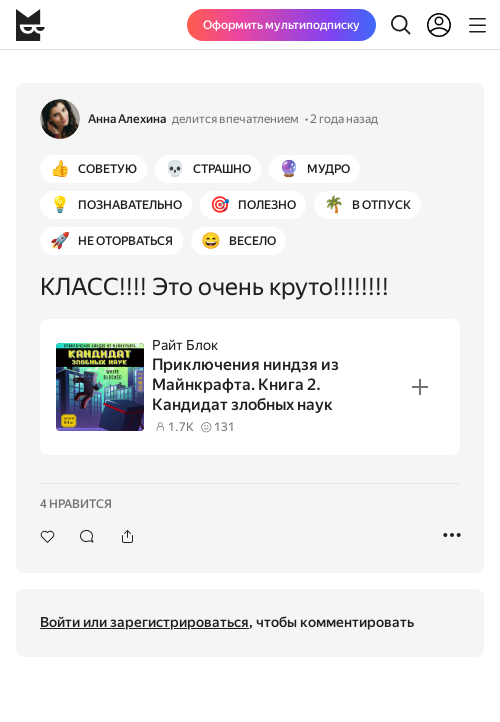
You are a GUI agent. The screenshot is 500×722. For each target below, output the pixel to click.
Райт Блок (185, 345)
